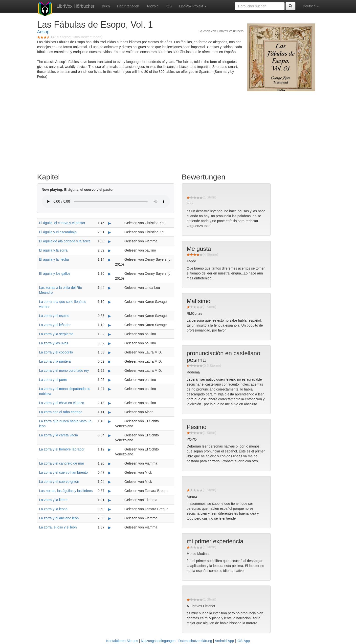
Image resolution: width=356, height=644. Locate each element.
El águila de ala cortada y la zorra (65, 241)
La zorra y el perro (53, 380)
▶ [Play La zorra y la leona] (110, 509)
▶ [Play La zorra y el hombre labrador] (110, 449)
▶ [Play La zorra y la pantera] (110, 362)
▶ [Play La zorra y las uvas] (110, 343)
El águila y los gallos (55, 273)
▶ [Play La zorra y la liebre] (110, 500)
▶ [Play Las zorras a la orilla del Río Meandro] (110, 288)
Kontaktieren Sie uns (122, 641)
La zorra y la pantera (55, 361)
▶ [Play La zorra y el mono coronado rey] (110, 371)
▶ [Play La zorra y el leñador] (110, 325)
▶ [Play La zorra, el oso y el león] (110, 527)
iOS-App (243, 641)
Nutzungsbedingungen (158, 641)
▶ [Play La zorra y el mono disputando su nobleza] (110, 389)
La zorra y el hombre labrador (62, 449)
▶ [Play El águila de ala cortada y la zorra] (110, 241)
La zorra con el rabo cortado (61, 412)
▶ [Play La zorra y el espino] (110, 316)
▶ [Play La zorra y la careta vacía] (110, 435)
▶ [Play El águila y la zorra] (110, 251)
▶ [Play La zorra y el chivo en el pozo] (110, 403)
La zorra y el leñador (55, 325)
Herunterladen (128, 6)
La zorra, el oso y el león (58, 527)
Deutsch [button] (311, 6)
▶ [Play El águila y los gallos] (110, 274)
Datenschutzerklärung (195, 641)
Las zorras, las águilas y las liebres (66, 491)
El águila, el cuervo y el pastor (62, 223)
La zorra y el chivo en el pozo (62, 403)
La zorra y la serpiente (56, 334)
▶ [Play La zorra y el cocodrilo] (110, 352)
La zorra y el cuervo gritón (59, 482)
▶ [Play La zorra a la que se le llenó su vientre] (110, 302)
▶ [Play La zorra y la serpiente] (110, 334)
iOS (169, 6)
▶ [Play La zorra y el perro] (110, 380)
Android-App (224, 641)
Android (153, 6)
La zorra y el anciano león (59, 518)
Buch (106, 6)
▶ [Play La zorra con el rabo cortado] (110, 412)
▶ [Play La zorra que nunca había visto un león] (110, 421)
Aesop (43, 32)
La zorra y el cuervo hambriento (63, 472)
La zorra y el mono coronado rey (64, 371)
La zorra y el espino (54, 316)
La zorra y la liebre (53, 500)
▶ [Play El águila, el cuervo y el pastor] (110, 223)
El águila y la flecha (54, 259)
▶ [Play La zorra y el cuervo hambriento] (110, 473)
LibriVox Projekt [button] (193, 6)
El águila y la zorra (53, 250)
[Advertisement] (178, 131)
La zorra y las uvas (54, 343)
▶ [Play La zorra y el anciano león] (110, 518)
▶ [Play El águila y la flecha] (110, 260)
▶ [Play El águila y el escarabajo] (110, 232)
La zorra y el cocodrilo (56, 352)
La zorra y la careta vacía (58, 435)
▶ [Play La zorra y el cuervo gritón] (110, 482)
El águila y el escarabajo (58, 232)
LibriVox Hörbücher (76, 6)
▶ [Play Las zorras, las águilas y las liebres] (110, 491)
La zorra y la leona (53, 509)
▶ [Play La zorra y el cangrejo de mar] (110, 464)
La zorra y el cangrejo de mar (62, 463)
